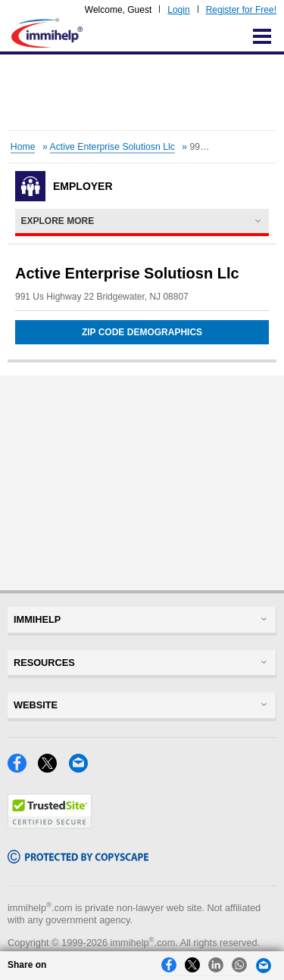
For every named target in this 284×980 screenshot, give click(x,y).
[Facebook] (23, 768)
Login (178, 10)
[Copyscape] (78, 859)
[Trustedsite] (50, 824)
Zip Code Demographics (142, 332)
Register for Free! (241, 10)
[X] (53, 768)
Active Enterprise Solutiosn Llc (112, 147)
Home (23, 147)
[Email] (83, 768)
